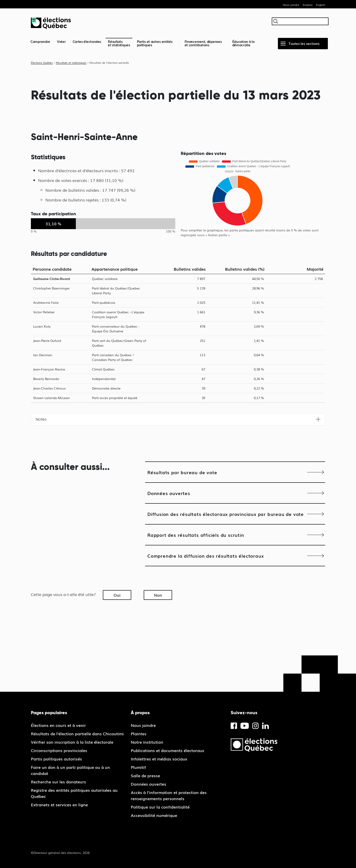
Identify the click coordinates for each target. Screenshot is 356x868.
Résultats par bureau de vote (182, 472)
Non (158, 595)
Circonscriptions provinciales (59, 750)
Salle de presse (145, 775)
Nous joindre (291, 5)
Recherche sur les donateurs (58, 782)
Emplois (308, 5)
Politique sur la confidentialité (160, 807)
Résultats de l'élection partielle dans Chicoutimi (77, 733)
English (321, 5)
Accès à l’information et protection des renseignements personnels (169, 795)
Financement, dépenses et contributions (203, 43)
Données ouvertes (169, 493)
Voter (61, 41)
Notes (41, 419)
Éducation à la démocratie (243, 43)
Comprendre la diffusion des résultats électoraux (205, 556)
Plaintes (139, 733)
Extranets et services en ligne (59, 804)
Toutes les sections (304, 43)
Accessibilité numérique (154, 815)
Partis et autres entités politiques (155, 43)
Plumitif (138, 767)
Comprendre (40, 41)
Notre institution (147, 742)
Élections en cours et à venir (58, 725)
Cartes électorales (87, 41)
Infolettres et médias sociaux (159, 759)
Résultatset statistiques (119, 43)
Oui (117, 595)
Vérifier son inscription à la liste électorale (72, 742)
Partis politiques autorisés (56, 759)
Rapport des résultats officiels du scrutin (196, 535)
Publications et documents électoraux (167, 750)
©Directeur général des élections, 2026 (60, 853)
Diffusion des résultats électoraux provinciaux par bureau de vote (226, 514)
